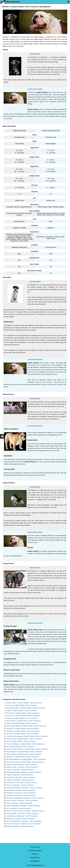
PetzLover (35, 854)
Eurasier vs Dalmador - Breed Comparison (20, 780)
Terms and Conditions (35, 851)
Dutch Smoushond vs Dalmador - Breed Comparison (24, 824)
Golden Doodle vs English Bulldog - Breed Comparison (24, 703)
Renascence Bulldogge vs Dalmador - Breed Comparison (25, 798)
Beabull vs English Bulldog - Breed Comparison (22, 765)
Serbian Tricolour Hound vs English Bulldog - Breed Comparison (27, 749)
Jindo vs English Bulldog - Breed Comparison (21, 741)
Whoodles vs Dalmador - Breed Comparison (21, 819)
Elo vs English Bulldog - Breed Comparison (20, 747)
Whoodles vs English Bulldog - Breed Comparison (23, 757)
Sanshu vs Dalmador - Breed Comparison (20, 785)
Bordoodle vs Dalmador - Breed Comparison (21, 790)
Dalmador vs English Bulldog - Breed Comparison (23, 734)
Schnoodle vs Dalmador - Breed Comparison (21, 777)
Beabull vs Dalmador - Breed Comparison (20, 826)
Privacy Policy (35, 847)
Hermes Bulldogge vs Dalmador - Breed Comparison (24, 806)
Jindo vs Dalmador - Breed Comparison (19, 803)
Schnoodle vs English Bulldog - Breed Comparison (23, 713)
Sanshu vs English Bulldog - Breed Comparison (22, 723)
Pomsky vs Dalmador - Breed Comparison (20, 770)
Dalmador (33, 54)
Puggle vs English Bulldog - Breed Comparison (22, 710)
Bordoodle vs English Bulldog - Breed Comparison (23, 729)
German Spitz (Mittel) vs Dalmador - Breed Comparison (24, 788)
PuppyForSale (35, 858)
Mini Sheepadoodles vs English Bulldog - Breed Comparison (26, 759)
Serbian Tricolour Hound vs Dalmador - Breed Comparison (25, 811)
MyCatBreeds (35, 861)
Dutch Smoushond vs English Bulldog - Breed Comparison (25, 762)
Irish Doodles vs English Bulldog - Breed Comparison (24, 721)
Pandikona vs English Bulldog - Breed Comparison (23, 731)
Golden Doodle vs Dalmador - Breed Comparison (22, 767)
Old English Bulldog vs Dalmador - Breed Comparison (24, 772)
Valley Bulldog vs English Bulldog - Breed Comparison (24, 754)
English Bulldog (33, 89)
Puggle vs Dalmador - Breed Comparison (20, 775)
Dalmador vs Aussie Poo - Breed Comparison (21, 795)
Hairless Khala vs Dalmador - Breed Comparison (22, 801)
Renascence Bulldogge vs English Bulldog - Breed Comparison (27, 736)
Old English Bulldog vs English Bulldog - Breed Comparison (26, 708)
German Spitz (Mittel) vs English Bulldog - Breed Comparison (26, 726)
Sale (38, 54)
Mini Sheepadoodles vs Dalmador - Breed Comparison (24, 821)
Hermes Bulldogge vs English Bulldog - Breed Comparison (25, 744)
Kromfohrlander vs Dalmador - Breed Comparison (23, 813)
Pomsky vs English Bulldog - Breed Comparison (22, 705)
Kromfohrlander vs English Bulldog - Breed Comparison (24, 752)
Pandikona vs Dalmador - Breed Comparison (21, 793)
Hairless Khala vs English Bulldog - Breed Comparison (24, 739)
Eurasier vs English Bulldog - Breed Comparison (22, 718)
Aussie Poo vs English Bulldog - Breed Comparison (23, 716)
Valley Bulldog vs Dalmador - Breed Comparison (22, 816)
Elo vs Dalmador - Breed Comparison (19, 808)
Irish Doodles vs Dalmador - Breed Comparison (22, 783)
